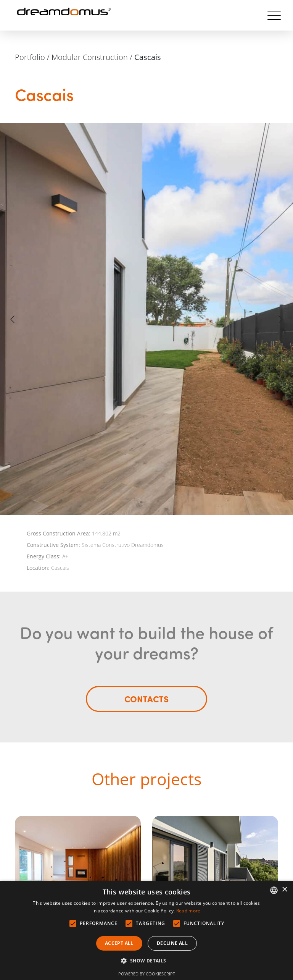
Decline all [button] (172, 943)
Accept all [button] (119, 943)
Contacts (146, 699)
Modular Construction (90, 57)
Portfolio (30, 57)
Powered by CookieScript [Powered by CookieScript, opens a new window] (147, 974)
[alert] (146, 930)
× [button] (284, 890)
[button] (146, 961)
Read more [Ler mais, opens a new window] (188, 911)
